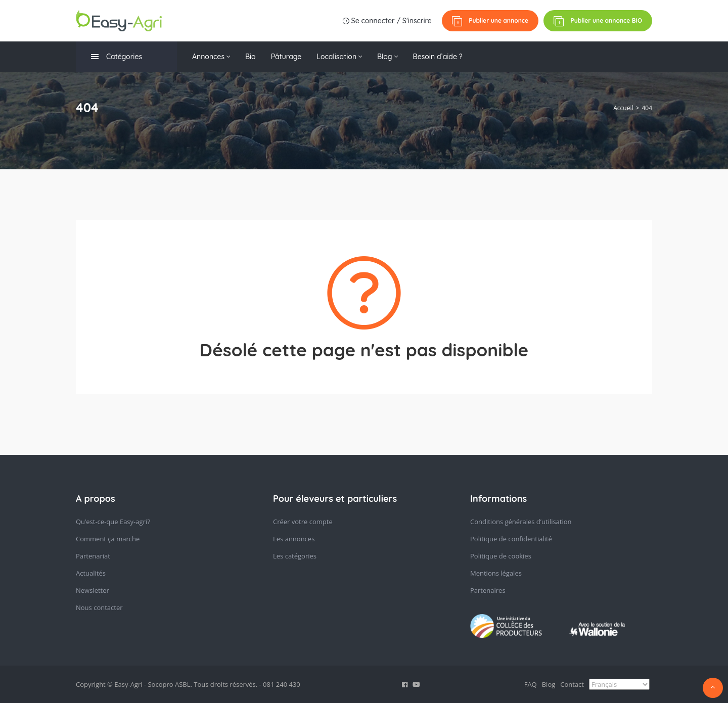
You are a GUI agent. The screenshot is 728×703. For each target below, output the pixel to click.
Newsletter (93, 590)
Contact (572, 684)
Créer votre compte (303, 522)
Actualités (91, 573)
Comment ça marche (108, 539)
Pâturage (286, 57)
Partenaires (488, 590)
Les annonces (294, 539)
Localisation (339, 57)
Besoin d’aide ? (438, 57)
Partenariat (93, 556)
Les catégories (295, 556)
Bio (251, 57)
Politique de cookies (501, 556)
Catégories (117, 57)
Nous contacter (99, 607)
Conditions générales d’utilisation (521, 522)
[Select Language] (619, 684)
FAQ (531, 684)
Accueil (623, 108)
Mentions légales (496, 573)
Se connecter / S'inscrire (387, 21)
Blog (388, 57)
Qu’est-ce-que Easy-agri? (113, 522)
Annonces (211, 57)
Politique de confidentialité (511, 539)
